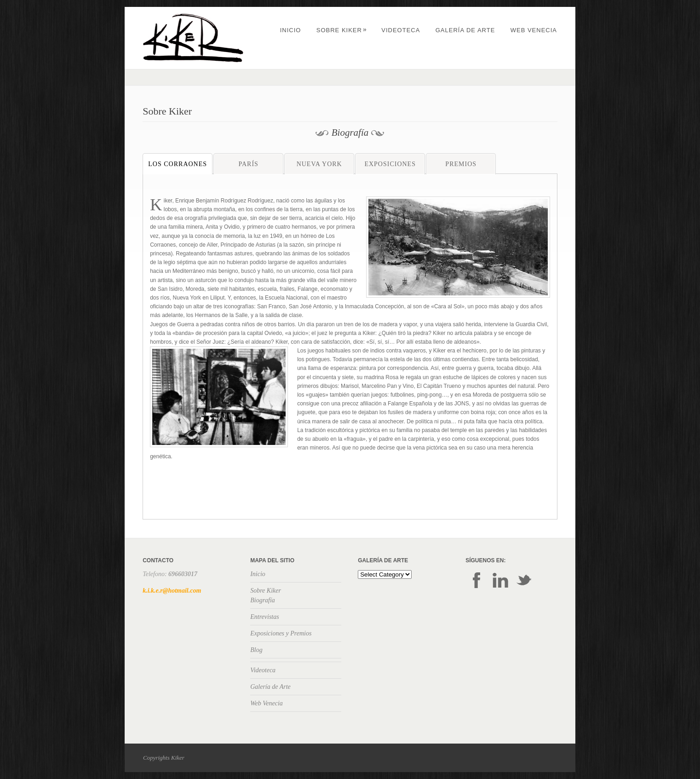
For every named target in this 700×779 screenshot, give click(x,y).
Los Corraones (178, 164)
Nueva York (319, 164)
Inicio (291, 30)
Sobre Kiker (342, 30)
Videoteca (401, 30)
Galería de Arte (465, 30)
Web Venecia (534, 30)
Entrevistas (264, 617)
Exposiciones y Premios (281, 633)
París (248, 164)
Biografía (263, 600)
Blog (256, 650)
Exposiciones (390, 164)
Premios (461, 164)
